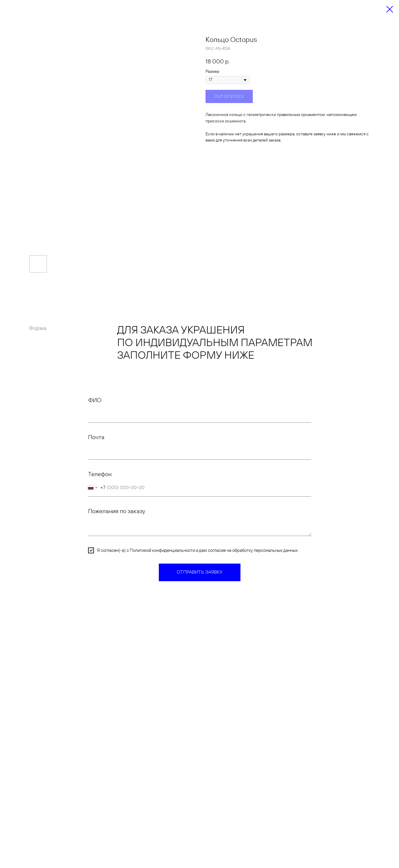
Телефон (100, 474)
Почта (96, 437)
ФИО (95, 400)
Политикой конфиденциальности (162, 551)
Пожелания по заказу (117, 511)
